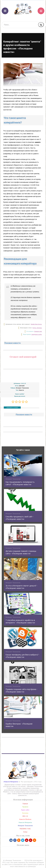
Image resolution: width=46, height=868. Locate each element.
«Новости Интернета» (11, 782)
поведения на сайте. (37, 334)
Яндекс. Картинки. (37, 328)
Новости (21, 390)
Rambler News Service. (36, 324)
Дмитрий (22, 386)
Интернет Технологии (22, 388)
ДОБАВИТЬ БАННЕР (12, 408)
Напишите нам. (38, 331)
